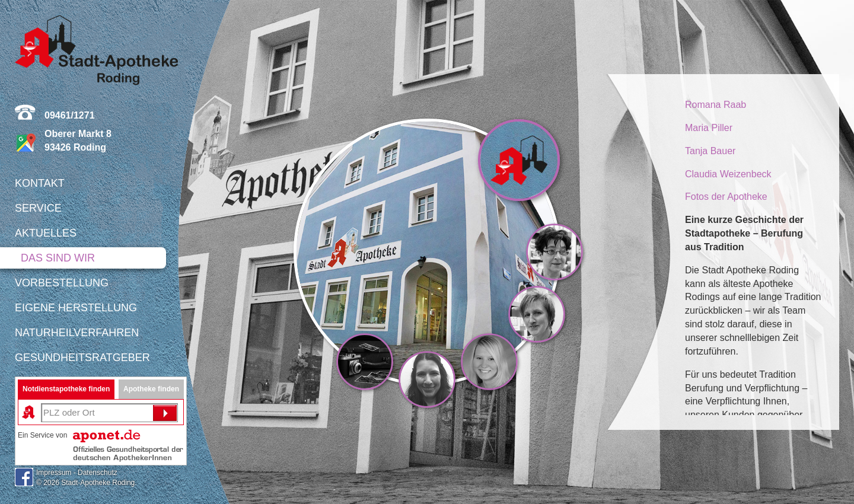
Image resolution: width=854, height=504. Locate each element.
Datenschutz (98, 473)
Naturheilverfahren (77, 333)
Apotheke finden (151, 389)
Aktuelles (46, 233)
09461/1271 (70, 115)
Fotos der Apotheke (726, 197)
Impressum (54, 473)
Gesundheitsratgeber (82, 358)
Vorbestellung (62, 283)
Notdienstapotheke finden (66, 389)
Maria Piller (709, 128)
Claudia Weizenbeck (728, 174)
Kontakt (40, 183)
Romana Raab (716, 105)
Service (38, 208)
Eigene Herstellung (76, 308)
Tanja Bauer (710, 151)
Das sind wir (58, 258)
